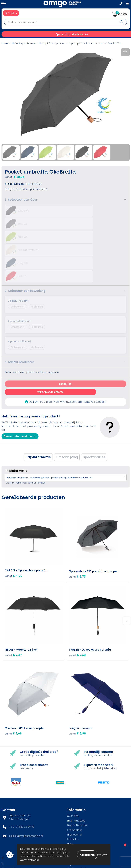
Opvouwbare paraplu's (68, 44)
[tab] (38, 418)
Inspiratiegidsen (77, 785)
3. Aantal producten (20, 323)
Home (5, 44)
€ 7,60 (77, 615)
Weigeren (103, 854)
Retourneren (9, 834)
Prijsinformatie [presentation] (38, 418)
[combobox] (61, 22)
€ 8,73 (77, 537)
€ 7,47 (13, 615)
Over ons (73, 776)
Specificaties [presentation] (94, 418)
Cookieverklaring (78, 829)
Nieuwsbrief (74, 795)
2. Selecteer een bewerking (25, 251)
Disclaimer (74, 838)
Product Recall (11, 843)
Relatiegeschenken (24, 44)
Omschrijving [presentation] (67, 418)
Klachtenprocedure (14, 838)
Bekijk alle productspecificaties (26, 189)
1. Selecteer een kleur (21, 200)
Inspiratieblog (76, 781)
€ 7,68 (13, 694)
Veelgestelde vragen (80, 809)
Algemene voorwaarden (82, 824)
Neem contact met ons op (20, 397)
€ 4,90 (13, 537)
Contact (7, 824)
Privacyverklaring (78, 834)
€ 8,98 (77, 694)
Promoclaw (74, 790)
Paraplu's (45, 44)
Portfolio (73, 799)
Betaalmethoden (12, 829)
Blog (70, 804)
